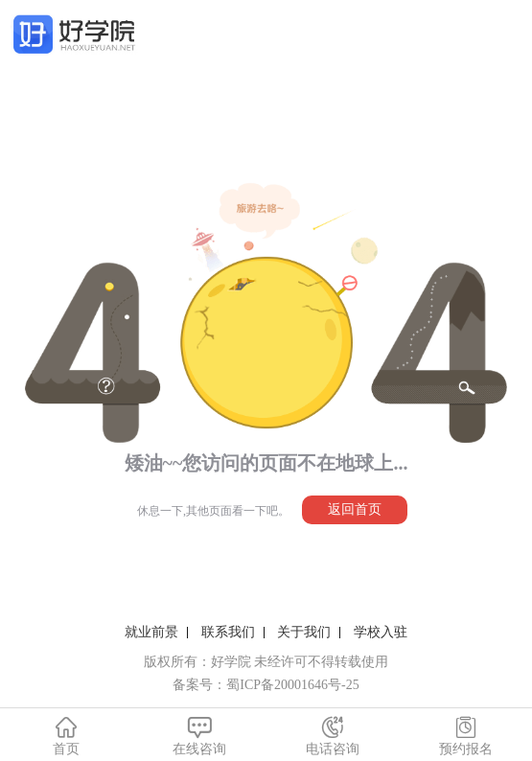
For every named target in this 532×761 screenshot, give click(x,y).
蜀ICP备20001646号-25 (292, 685)
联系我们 (228, 632)
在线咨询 (200, 736)
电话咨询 (333, 736)
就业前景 (151, 632)
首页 (67, 736)
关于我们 (304, 632)
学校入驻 (381, 632)
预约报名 (465, 736)
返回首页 (355, 509)
